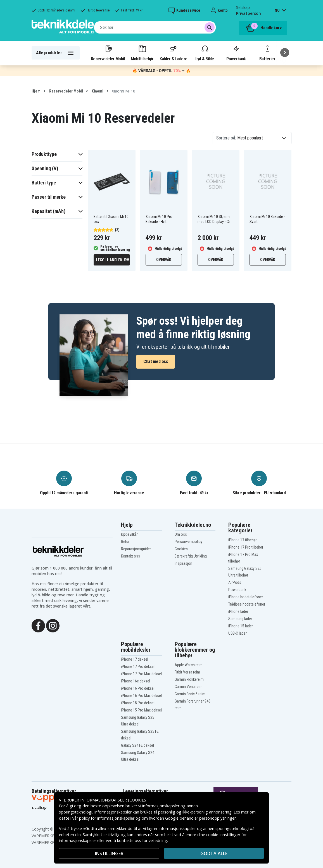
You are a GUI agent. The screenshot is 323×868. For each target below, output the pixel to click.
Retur (125, 542)
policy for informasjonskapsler (107, 818)
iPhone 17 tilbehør (243, 540)
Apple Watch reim (189, 665)
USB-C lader (237, 633)
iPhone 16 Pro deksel (138, 688)
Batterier (267, 53)
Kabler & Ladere (174, 53)
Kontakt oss (130, 556)
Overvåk (164, 260)
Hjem (36, 91)
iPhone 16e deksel (136, 681)
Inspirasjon (183, 563)
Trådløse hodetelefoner (247, 604)
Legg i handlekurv (112, 260)
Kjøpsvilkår (129, 534)
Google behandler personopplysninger (200, 818)
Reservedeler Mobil (108, 53)
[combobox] (155, 27)
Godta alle (214, 853)
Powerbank (236, 53)
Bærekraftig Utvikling (191, 556)
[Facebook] (38, 625)
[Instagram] (53, 625)
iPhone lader (238, 611)
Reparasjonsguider (136, 549)
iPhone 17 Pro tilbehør (246, 547)
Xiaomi (97, 91)
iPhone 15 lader (241, 626)
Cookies (181, 549)
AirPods (235, 582)
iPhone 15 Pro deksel (138, 703)
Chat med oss (156, 361)
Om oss (181, 534)
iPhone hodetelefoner (246, 597)
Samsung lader (240, 619)
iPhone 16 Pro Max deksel (141, 696)
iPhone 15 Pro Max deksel (141, 710)
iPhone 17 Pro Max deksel (141, 674)
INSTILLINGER (109, 853)
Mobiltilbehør (142, 53)
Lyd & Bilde (205, 53)
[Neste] (285, 53)
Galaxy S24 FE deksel (137, 745)
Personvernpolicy (188, 542)
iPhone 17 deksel (135, 659)
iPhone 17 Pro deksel (138, 667)
